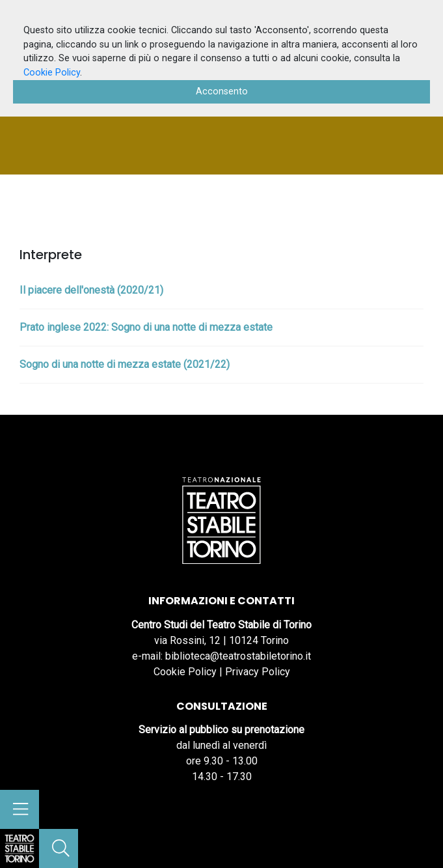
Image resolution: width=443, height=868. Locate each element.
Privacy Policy (258, 672)
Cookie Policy (185, 672)
